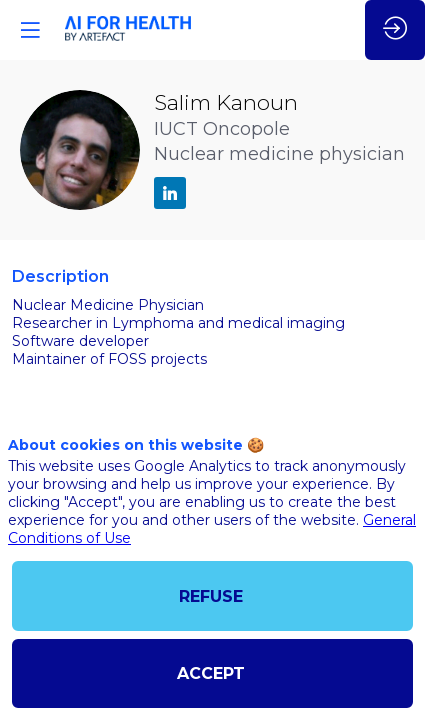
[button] (30, 30)
